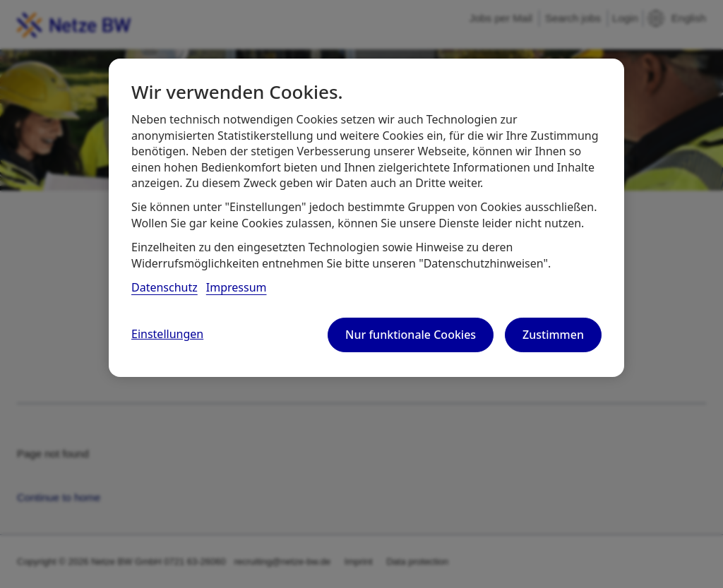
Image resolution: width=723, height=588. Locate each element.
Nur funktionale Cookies (411, 335)
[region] (366, 217)
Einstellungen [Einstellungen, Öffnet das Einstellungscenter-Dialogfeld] (167, 334)
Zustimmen (553, 335)
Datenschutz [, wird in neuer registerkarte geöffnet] (165, 287)
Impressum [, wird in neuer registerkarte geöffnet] (237, 287)
